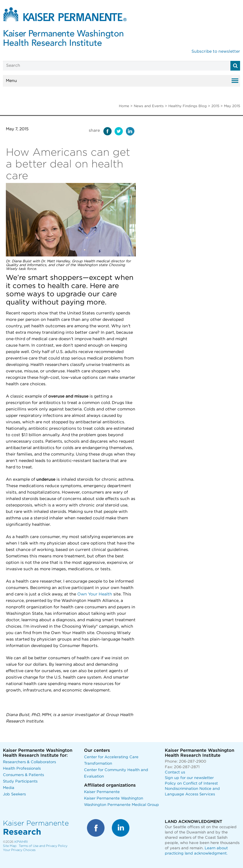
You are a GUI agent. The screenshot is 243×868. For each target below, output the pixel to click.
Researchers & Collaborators (29, 762)
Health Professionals (22, 769)
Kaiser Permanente (102, 792)
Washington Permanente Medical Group (121, 805)
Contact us (175, 772)
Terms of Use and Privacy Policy (43, 846)
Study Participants (20, 781)
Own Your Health (95, 594)
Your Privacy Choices (19, 850)
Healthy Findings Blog (188, 106)
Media (9, 788)
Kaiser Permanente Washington (114, 798)
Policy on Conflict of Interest (191, 784)
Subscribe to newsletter (216, 52)
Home (124, 106)
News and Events (149, 106)
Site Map (10, 846)
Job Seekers (14, 794)
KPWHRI (21, 842)
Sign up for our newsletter (189, 778)
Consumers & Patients (23, 775)
